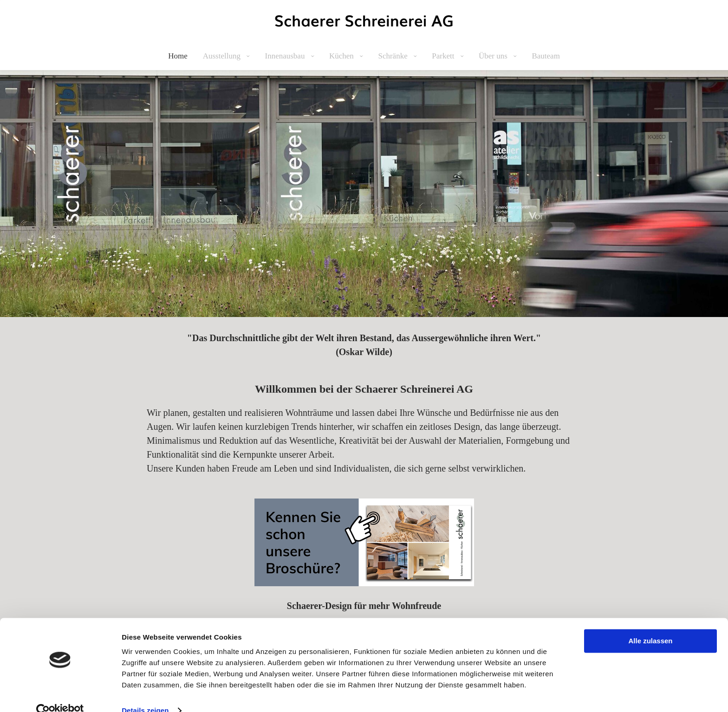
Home (178, 56)
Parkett (444, 56)
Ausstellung (223, 56)
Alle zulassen (650, 624)
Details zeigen (145, 694)
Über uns (494, 56)
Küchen (342, 56)
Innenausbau (286, 56)
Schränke (394, 56)
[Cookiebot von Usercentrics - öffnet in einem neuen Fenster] (60, 694)
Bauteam (546, 56)
